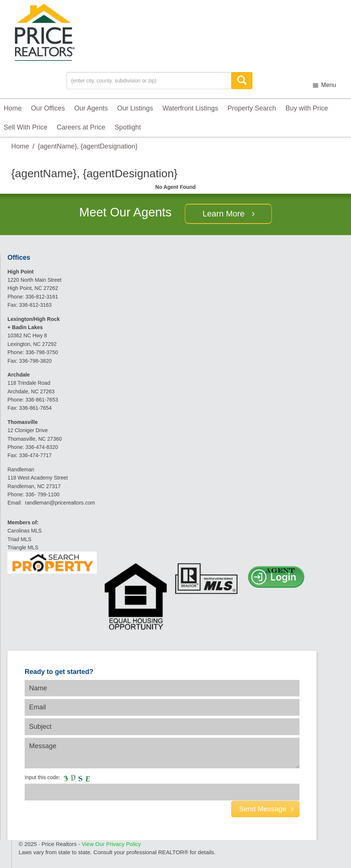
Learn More (224, 214)
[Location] (151, 81)
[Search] (242, 81)
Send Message (266, 809)
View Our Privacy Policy (111, 844)
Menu (329, 85)
